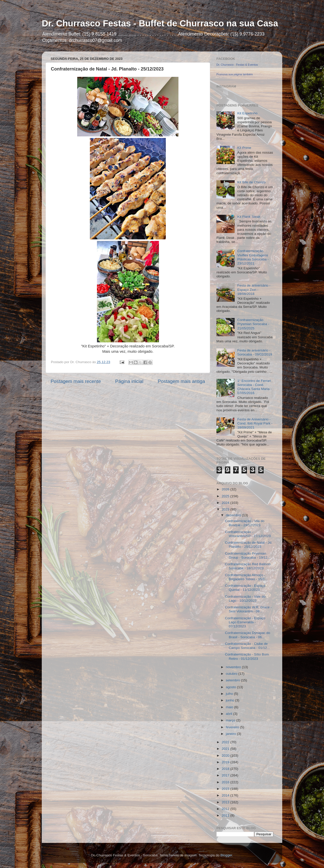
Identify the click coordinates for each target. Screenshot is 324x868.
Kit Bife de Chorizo (251, 182)
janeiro (231, 734)
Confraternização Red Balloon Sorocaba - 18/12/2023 (248, 566)
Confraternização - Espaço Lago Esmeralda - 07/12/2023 (245, 622)
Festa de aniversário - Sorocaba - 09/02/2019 (255, 352)
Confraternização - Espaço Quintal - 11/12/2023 (245, 588)
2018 (226, 769)
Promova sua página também (235, 74)
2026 (226, 489)
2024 (226, 503)
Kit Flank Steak (249, 217)
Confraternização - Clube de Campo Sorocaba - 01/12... (247, 646)
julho (230, 694)
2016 (226, 782)
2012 (226, 809)
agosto (231, 687)
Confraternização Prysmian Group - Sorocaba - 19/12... (248, 555)
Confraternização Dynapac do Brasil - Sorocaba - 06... (248, 635)
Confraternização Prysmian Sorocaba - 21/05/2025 (253, 324)
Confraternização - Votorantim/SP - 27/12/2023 (248, 534)
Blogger (226, 855)
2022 (226, 742)
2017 (226, 775)
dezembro (234, 515)
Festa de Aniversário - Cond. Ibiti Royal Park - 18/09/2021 (255, 423)
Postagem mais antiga (181, 381)
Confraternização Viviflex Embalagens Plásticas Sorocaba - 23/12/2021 (253, 257)
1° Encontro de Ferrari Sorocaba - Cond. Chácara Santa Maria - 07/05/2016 (254, 387)
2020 (226, 756)
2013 (226, 802)
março (231, 720)
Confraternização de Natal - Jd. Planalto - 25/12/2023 (249, 545)
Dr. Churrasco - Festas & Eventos (237, 65)
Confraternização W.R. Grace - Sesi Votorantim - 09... (248, 609)
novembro (234, 667)
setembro (233, 680)
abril (229, 714)
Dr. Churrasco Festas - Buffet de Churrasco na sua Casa (160, 23)
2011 (226, 815)
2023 (226, 509)
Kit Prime (244, 148)
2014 (226, 795)
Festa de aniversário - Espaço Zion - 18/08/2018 (254, 289)
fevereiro (233, 727)
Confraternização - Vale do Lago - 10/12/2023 (245, 599)
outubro (232, 674)
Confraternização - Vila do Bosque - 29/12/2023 (245, 523)
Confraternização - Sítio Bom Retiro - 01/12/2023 (247, 656)
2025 (226, 496)
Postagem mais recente (76, 381)
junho (230, 700)
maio (230, 707)
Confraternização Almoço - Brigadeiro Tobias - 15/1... (246, 577)
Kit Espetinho (247, 113)
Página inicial (129, 381)
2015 (226, 789)
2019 (226, 762)
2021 (226, 749)
